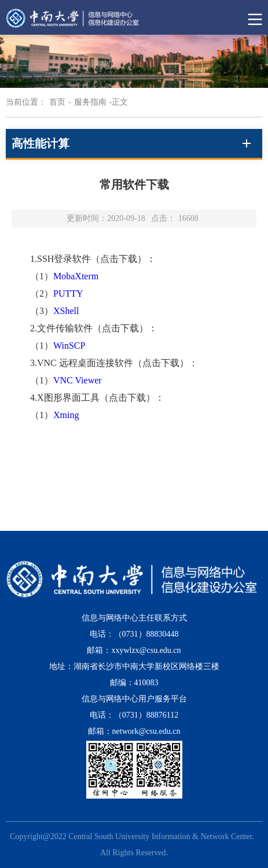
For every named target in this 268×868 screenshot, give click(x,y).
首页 (57, 102)
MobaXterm (76, 276)
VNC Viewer (78, 380)
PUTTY (68, 293)
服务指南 (90, 102)
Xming (66, 415)
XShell (66, 311)
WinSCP (69, 346)
